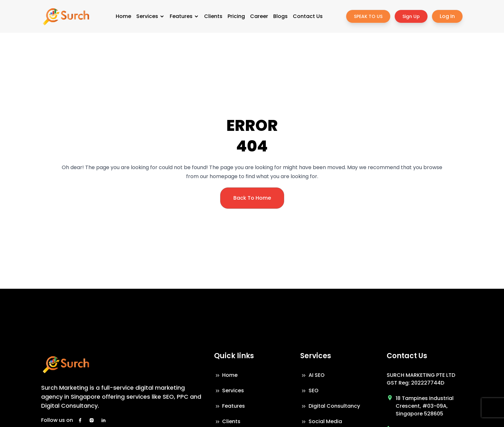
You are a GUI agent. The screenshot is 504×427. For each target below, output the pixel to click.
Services (150, 16)
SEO (309, 391)
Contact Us (308, 16)
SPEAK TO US (368, 16)
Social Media (321, 421)
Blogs (280, 16)
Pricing (236, 16)
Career (259, 16)
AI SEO (312, 375)
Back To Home (252, 198)
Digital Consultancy (330, 406)
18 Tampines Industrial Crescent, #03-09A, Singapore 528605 (425, 406)
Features (184, 16)
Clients (213, 16)
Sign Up (411, 16)
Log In (447, 16)
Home (123, 16)
